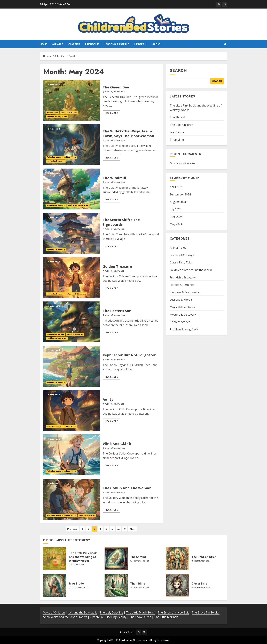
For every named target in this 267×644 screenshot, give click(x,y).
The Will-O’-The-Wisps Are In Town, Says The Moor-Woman (128, 134)
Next (133, 529)
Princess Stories (180, 322)
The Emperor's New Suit (173, 612)
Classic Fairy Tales (181, 262)
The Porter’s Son (117, 311)
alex (107, 92)
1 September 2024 (141, 561)
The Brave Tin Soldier (206, 612)
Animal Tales (52, 113)
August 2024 (178, 202)
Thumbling (177, 140)
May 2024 (176, 224)
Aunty (108, 399)
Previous (72, 529)
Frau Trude (177, 132)
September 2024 (180, 194)
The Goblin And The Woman (127, 488)
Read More (112, 113)
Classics (74, 44)
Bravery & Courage (56, 334)
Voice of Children (54, 612)
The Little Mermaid (166, 617)
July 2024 (175, 209)
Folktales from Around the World (61, 157)
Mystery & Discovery (56, 205)
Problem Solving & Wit (57, 117)
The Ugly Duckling (111, 612)
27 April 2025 (78, 565)
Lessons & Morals (117, 44)
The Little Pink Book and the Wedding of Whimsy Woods (83, 557)
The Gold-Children (181, 125)
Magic (156, 44)
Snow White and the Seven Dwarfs (65, 617)
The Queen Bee (116, 87)
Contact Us (126, 632)
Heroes (139, 44)
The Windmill (114, 178)
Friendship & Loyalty (183, 277)
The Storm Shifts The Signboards (121, 222)
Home (44, 44)
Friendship (92, 44)
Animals (58, 44)
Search (178, 70)
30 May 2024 (119, 92)
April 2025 (176, 187)
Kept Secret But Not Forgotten (130, 355)
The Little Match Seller (140, 612)
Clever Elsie (199, 584)
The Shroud (177, 117)
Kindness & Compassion (185, 292)
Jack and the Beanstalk (82, 612)
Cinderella (96, 617)
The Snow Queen (140, 617)
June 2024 (176, 217)
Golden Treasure (117, 266)
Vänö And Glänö (117, 444)
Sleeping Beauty (116, 617)
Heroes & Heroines (182, 285)
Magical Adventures (56, 161)
